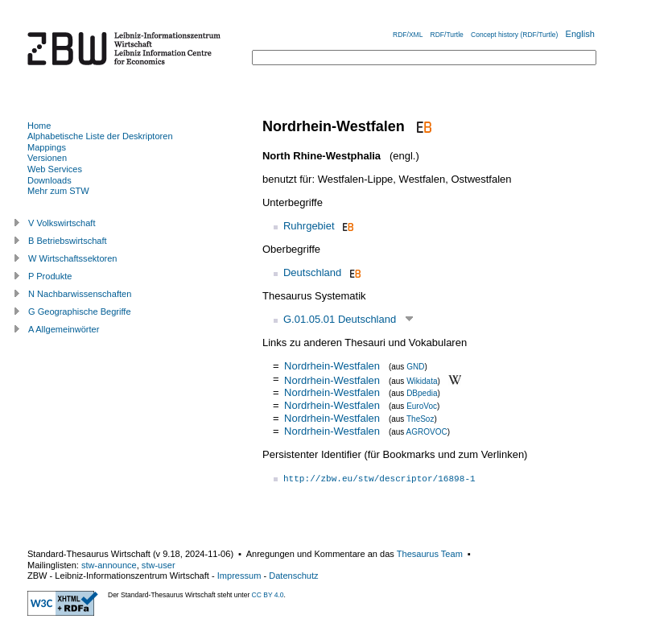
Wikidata (422, 380)
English (580, 34)
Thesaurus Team (430, 554)
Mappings (47, 147)
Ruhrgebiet (309, 226)
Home (39, 126)
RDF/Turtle (447, 35)
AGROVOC (427, 432)
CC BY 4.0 (268, 595)
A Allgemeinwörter (64, 329)
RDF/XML (408, 35)
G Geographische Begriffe (80, 312)
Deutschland (312, 272)
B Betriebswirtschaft (68, 241)
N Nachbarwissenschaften (80, 294)
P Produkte (50, 276)
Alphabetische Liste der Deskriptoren (100, 136)
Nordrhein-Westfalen (332, 366)
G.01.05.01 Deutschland (340, 319)
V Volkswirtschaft (62, 223)
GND (415, 367)
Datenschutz (293, 576)
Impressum (239, 576)
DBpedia (422, 393)
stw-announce (109, 565)
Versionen (47, 158)
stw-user (159, 565)
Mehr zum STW (58, 191)
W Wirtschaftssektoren (73, 258)
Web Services (55, 169)
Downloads (49, 180)
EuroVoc (422, 406)
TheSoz (420, 419)
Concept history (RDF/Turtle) (514, 35)
